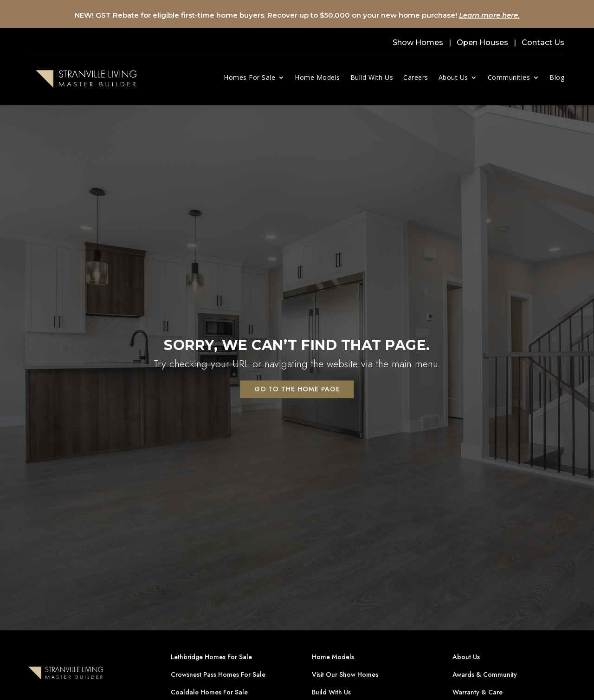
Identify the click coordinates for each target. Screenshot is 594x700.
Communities (509, 77)
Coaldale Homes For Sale (209, 692)
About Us (453, 77)
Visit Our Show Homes (345, 674)
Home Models (317, 77)
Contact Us (543, 42)
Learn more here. (489, 15)
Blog (557, 77)
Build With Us (372, 77)
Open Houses (482, 42)
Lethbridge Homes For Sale (211, 657)
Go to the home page (297, 389)
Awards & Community (485, 674)
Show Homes (418, 42)
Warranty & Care (478, 692)
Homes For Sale (249, 77)
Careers (416, 77)
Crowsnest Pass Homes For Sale (218, 674)
